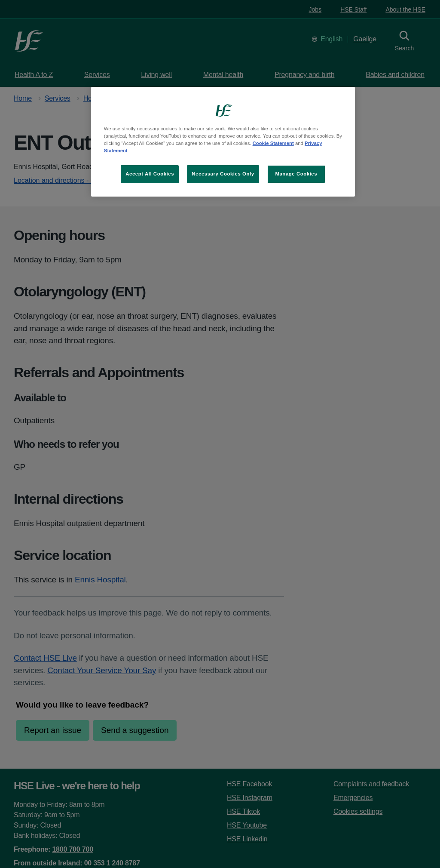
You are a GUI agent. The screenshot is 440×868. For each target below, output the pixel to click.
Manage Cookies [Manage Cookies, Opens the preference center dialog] (296, 174)
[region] (223, 142)
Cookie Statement (273, 143)
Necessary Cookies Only (223, 174)
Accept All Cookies (150, 174)
